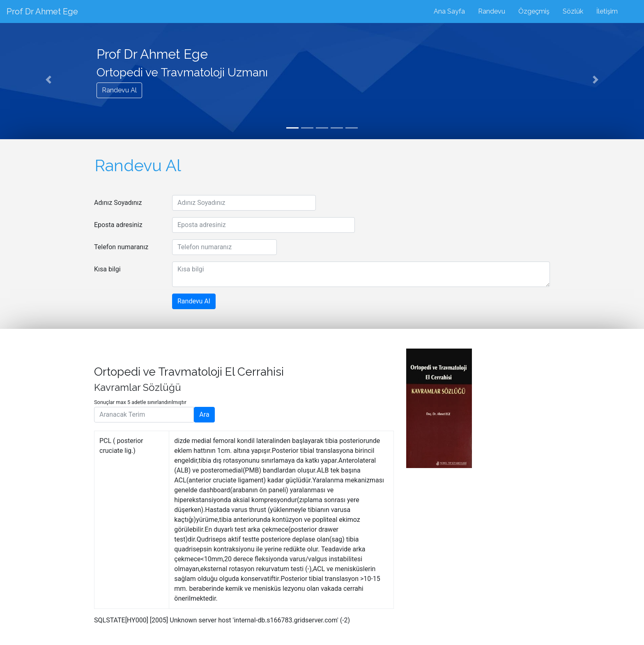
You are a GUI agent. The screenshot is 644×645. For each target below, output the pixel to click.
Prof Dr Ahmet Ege (42, 11)
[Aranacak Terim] (144, 415)
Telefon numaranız (121, 247)
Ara (204, 414)
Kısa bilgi (107, 269)
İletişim (607, 11)
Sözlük (573, 11)
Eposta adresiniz (118, 225)
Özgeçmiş (534, 11)
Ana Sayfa (449, 11)
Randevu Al (119, 90)
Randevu (492, 11)
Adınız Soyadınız (118, 203)
